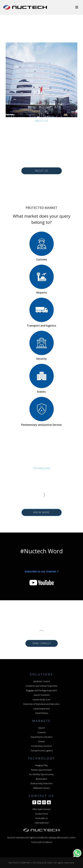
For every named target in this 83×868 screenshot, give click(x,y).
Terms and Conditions (42, 842)
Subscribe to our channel (40, 571)
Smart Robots (42, 713)
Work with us (41, 818)
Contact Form (41, 814)
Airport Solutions (42, 695)
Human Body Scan (41, 699)
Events (41, 741)
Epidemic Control (42, 681)
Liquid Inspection (41, 709)
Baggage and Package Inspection (42, 690)
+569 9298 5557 (42, 823)
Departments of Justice (41, 737)
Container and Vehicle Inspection (41, 686)
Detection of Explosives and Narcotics (41, 704)
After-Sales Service (41, 809)
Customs (41, 732)
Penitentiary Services (42, 746)
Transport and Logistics (41, 751)
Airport (41, 728)
